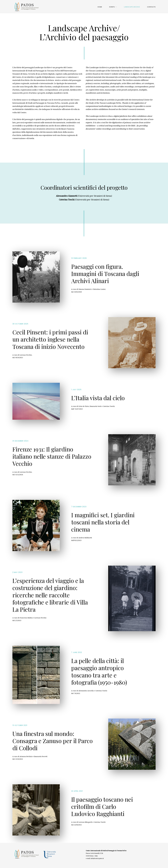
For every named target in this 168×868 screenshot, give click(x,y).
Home (100, 7)
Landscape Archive (132, 7)
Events (112, 7)
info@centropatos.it (97, 858)
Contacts (151, 7)
